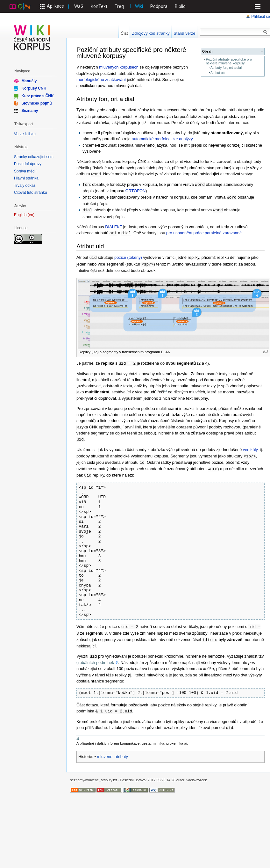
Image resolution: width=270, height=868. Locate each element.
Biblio (180, 6)
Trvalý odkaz (25, 186)
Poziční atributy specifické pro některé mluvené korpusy (229, 61)
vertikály (250, 446)
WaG (79, 6)
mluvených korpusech (119, 67)
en (31, 215)
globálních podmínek (95, 656)
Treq (119, 6)
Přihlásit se (261, 17)
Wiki (139, 6)
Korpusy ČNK (34, 88)
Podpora (159, 6)
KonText (99, 6)
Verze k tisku (25, 134)
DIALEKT (114, 225)
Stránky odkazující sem (34, 157)
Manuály (29, 81)
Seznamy (30, 111)
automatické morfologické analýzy (162, 139)
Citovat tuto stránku (30, 193)
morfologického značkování (101, 80)
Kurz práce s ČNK (37, 96)
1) (165, 388)
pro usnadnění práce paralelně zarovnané (204, 231)
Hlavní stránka (26, 178)
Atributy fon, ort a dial (226, 68)
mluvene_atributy (113, 750)
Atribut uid (218, 73)
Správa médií (25, 171)
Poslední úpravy (28, 164)
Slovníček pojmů (36, 103)
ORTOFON (136, 190)
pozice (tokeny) (128, 255)
